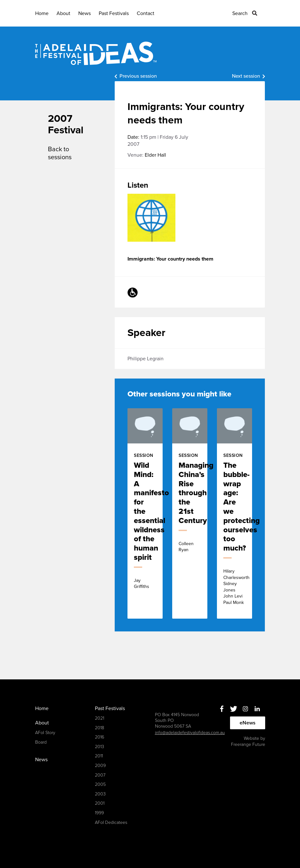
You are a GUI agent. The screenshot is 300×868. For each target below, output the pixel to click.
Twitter (234, 709)
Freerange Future (248, 744)
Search (240, 13)
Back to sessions (60, 153)
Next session (246, 76)
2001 (100, 803)
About (63, 13)
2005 (100, 784)
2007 (100, 775)
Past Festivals (114, 13)
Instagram (246, 709)
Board (41, 742)
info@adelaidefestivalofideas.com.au (190, 733)
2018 (100, 728)
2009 (100, 766)
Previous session (138, 76)
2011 (99, 756)
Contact (146, 13)
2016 (100, 737)
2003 (100, 794)
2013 (100, 747)
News (85, 13)
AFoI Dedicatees (111, 822)
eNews (248, 723)
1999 (99, 813)
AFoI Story (45, 733)
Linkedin (257, 709)
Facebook (222, 709)
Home (42, 13)
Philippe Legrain (146, 359)
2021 (100, 718)
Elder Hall (155, 155)
